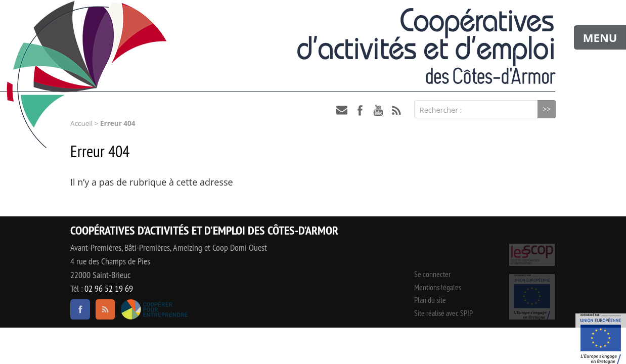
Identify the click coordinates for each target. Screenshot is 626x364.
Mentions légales (438, 287)
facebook (360, 110)
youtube (378, 110)
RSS (396, 110)
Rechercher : (441, 110)
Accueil (81, 123)
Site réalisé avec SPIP (443, 313)
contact (342, 110)
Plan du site (430, 300)
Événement (601, 339)
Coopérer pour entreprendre (154, 309)
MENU (600, 37)
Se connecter (432, 274)
